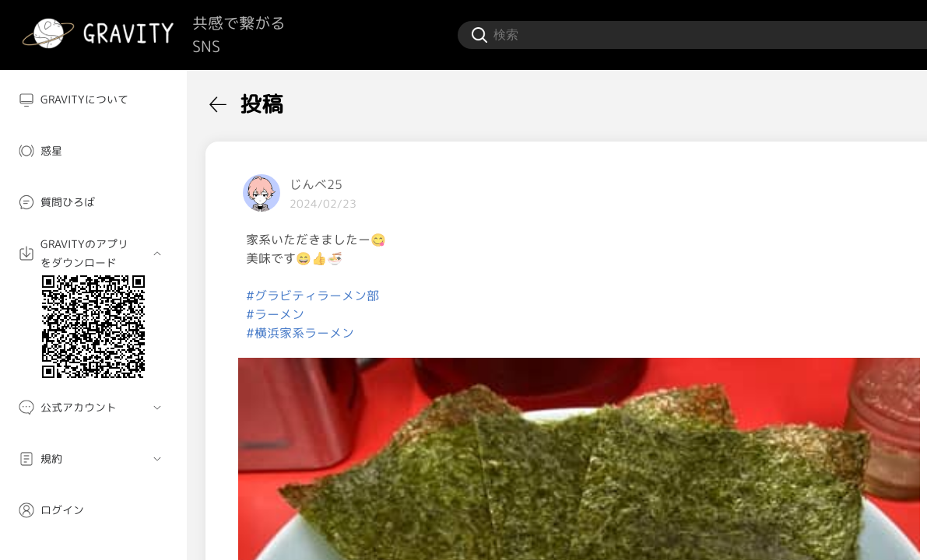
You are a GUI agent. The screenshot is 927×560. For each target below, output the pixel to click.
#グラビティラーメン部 (313, 296)
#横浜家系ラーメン (300, 333)
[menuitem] (93, 100)
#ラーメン (275, 314)
